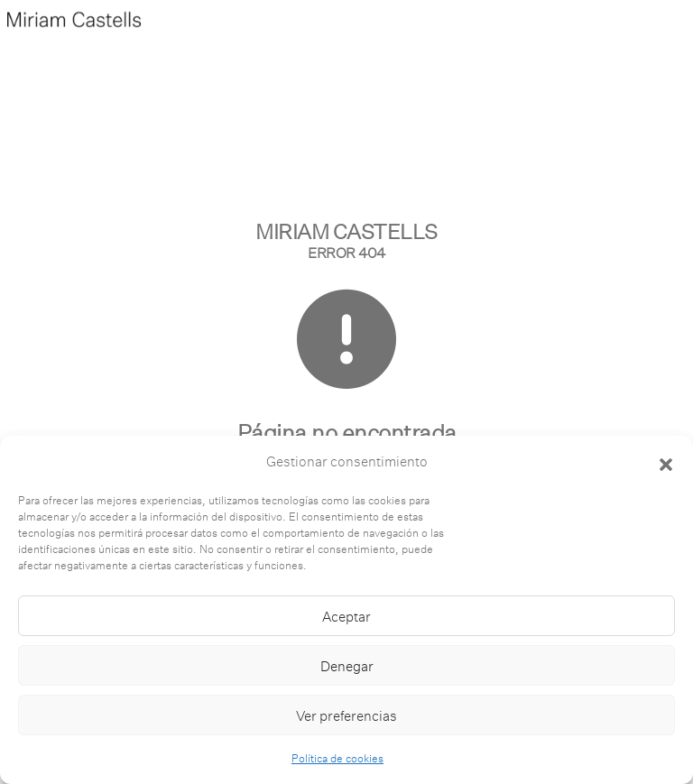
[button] (666, 462)
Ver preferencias (346, 715)
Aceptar (346, 616)
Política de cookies (337, 758)
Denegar (347, 666)
